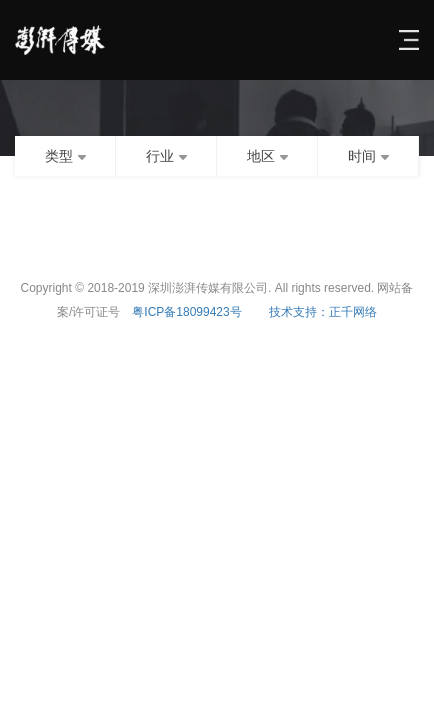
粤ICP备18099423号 (186, 312)
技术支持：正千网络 (323, 312)
